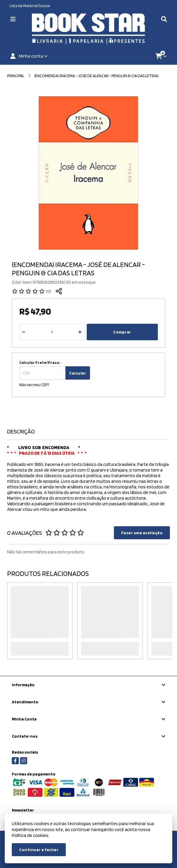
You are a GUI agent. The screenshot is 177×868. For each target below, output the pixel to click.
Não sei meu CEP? (34, 385)
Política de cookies (30, 835)
